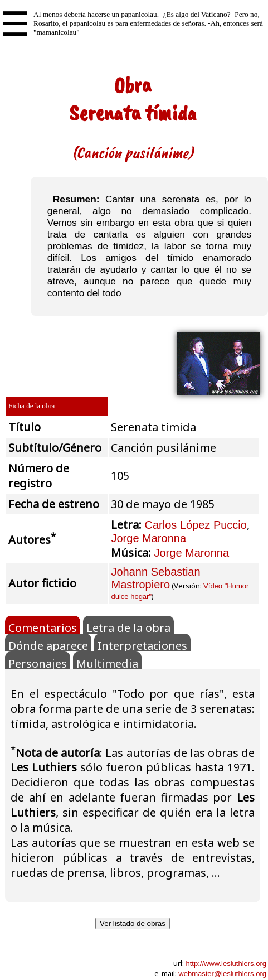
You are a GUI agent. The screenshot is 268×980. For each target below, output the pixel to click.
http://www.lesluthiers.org (226, 964)
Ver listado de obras (133, 923)
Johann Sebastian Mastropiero (155, 578)
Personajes (38, 663)
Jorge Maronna (148, 538)
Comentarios (43, 627)
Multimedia (107, 663)
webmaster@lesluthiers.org (222, 974)
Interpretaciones (142, 645)
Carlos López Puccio (195, 525)
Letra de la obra (128, 627)
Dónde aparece (48, 645)
